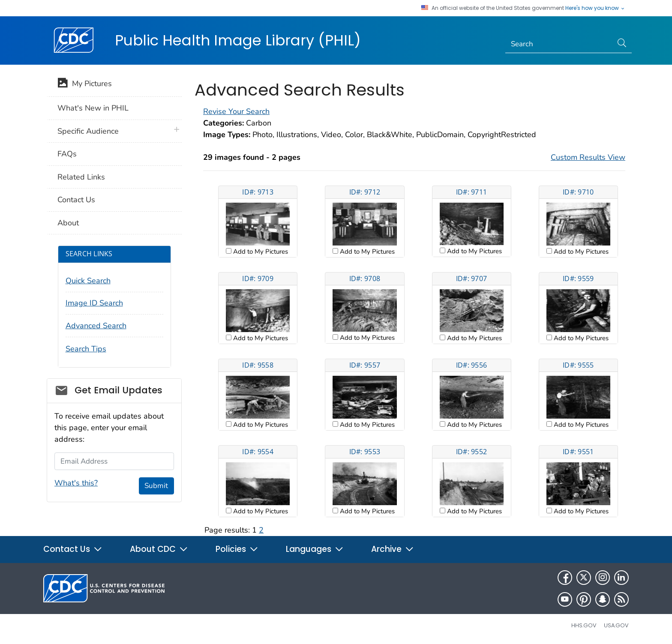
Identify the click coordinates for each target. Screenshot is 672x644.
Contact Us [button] (73, 549)
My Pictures (85, 84)
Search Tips (86, 349)
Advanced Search (96, 326)
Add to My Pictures (260, 252)
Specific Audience (88, 131)
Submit (156, 486)
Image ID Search (94, 303)
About (68, 223)
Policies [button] (237, 549)
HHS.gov (584, 625)
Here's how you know (595, 8)
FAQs (67, 154)
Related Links (81, 177)
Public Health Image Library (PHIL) (238, 40)
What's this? (76, 483)
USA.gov (616, 625)
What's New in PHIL (93, 108)
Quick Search (88, 281)
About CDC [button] (159, 549)
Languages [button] (315, 549)
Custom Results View (588, 157)
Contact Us (76, 200)
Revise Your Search (236, 111)
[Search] (559, 44)
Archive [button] (393, 549)
